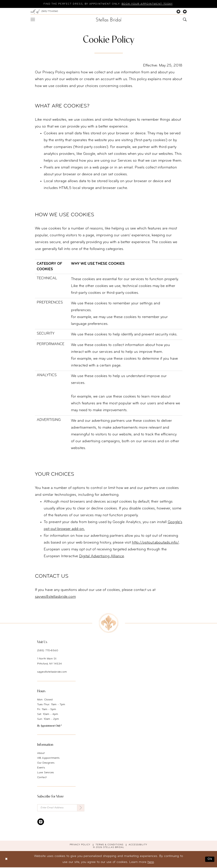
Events (41, 768)
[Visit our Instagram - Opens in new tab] (41, 822)
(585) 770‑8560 (48, 651)
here (151, 863)
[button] (33, 20)
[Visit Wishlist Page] (185, 12)
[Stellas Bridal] (108, 20)
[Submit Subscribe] (81, 808)
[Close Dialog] (7, 860)
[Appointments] (178, 12)
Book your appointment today (150, 4)
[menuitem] (44, 12)
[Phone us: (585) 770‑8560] (44, 12)
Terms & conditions (109, 845)
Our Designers (46, 763)
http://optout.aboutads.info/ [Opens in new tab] (155, 543)
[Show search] (185, 20)
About (41, 753)
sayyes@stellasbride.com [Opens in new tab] (55, 597)
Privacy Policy (80, 845)
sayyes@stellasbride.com (52, 672)
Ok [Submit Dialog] (210, 860)
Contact (42, 778)
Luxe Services (46, 773)
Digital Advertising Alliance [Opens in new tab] (102, 556)
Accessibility (138, 845)
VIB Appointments (48, 758)
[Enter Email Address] (61, 808)
